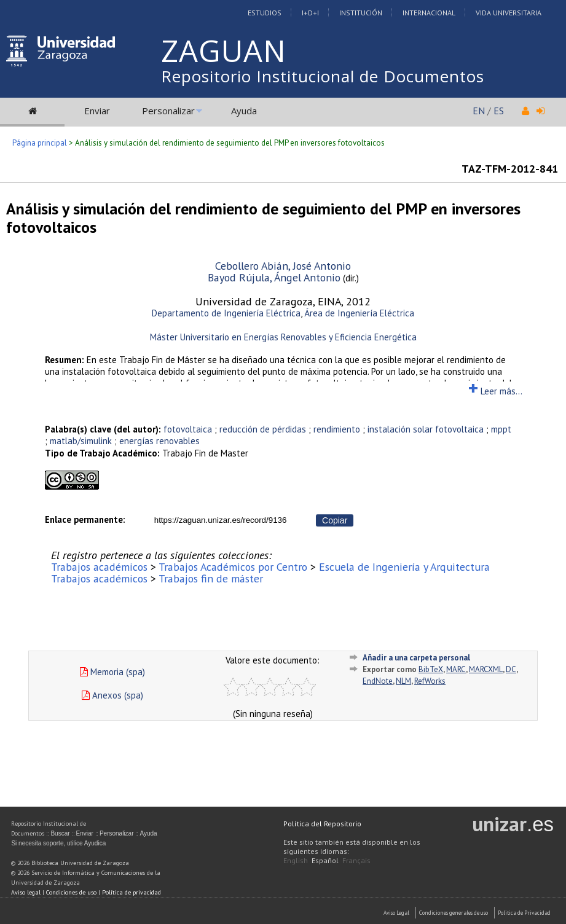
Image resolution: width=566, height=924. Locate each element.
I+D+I (310, 13)
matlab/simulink (81, 441)
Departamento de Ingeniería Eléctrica (226, 313)
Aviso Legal (396, 913)
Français (356, 860)
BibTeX (431, 669)
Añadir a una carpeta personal (416, 658)
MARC (456, 669)
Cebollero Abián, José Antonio (283, 266)
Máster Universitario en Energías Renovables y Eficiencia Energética (283, 337)
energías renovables (159, 441)
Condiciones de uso (71, 892)
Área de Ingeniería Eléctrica (359, 313)
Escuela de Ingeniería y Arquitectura (404, 567)
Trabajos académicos (99, 567)
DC (511, 669)
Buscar (60, 833)
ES (499, 111)
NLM (403, 681)
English (296, 860)
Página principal (40, 143)
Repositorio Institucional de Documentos (323, 76)
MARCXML (486, 669)
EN (479, 111)
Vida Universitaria (509, 13)
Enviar (97, 111)
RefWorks (430, 681)
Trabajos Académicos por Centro (233, 567)
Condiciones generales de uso (454, 913)
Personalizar (168, 111)
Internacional (429, 13)
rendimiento (337, 429)
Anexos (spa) (112, 695)
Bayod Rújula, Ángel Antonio (274, 277)
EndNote (378, 681)
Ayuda (244, 111)
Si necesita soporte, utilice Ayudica (58, 843)
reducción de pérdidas (263, 429)
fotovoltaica (188, 429)
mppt (501, 429)
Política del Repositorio (322, 824)
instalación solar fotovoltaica (426, 429)
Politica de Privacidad (524, 913)
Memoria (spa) (112, 672)
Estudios (265, 13)
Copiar (335, 520)
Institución (361, 13)
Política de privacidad (132, 892)
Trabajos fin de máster (211, 578)
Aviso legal (26, 892)
